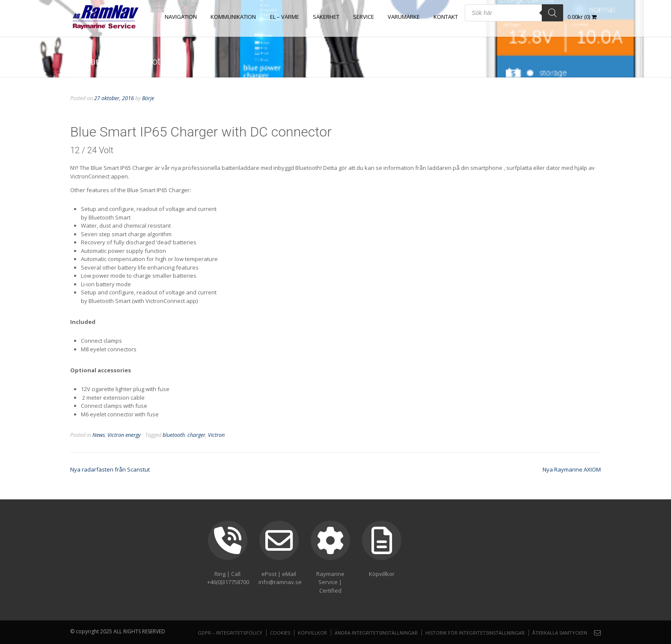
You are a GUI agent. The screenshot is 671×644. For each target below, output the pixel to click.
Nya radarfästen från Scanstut (110, 469)
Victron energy (124, 435)
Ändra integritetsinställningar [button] (376, 633)
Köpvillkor (312, 633)
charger (196, 435)
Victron (216, 435)
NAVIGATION (181, 17)
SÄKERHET (326, 17)
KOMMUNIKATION (234, 17)
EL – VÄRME (285, 17)
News (99, 435)
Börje (148, 98)
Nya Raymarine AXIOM (572, 469)
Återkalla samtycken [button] (560, 633)
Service (364, 17)
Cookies (280, 633)
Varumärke (404, 17)
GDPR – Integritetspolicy (230, 633)
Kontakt (446, 17)
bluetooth (174, 435)
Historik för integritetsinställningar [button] (475, 633)
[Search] (552, 13)
